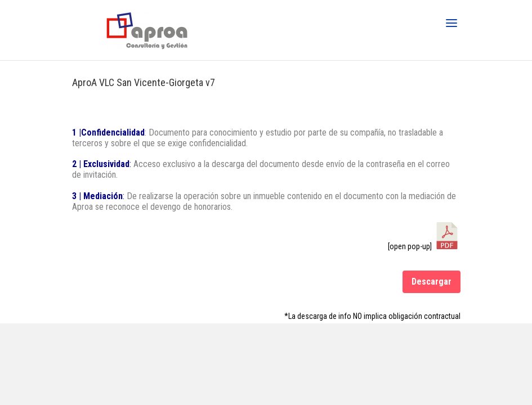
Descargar (432, 282)
